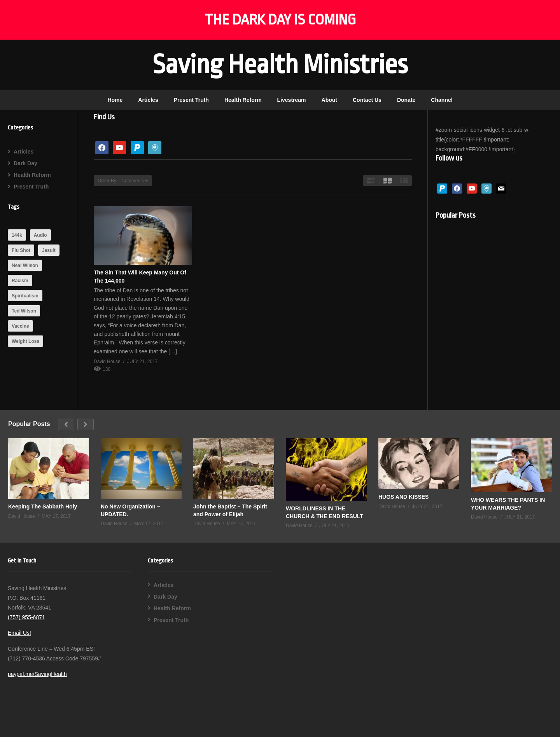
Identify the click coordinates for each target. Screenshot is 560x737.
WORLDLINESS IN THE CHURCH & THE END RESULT (325, 512)
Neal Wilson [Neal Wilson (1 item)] (25, 265)
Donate (406, 100)
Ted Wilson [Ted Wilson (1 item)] (24, 311)
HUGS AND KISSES (403, 497)
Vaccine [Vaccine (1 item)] (20, 326)
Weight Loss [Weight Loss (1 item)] (25, 341)
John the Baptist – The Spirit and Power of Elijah (230, 510)
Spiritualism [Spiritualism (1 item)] (25, 296)
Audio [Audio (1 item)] (40, 235)
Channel (442, 100)
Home (115, 100)
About (329, 100)
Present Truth (191, 100)
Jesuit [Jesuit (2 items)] (49, 250)
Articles (148, 100)
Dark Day (25, 163)
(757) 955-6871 (26, 617)
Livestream (292, 100)
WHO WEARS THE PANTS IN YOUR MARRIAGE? (508, 504)
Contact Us (367, 100)
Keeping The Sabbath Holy (43, 506)
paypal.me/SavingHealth (37, 674)
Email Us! (19, 633)
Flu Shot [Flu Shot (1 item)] (21, 250)
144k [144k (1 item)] (17, 235)
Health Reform (243, 100)
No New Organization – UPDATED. (130, 510)
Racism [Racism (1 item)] (20, 281)
